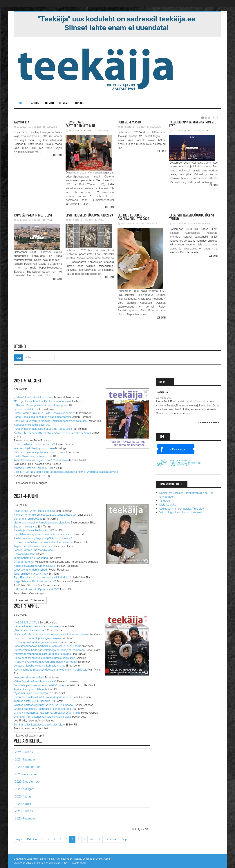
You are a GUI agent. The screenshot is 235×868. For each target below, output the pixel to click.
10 (91, 839)
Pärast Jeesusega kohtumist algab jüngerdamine (43, 416)
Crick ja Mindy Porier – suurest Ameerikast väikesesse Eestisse (51, 633)
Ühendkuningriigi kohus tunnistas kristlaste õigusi (43, 716)
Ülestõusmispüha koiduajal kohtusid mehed (40, 665)
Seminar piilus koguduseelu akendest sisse (39, 724)
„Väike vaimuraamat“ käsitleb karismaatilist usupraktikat (47, 712)
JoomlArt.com (103, 858)
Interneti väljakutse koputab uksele (34, 447)
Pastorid (103, 131)
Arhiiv (35, 103)
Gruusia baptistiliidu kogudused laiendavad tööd (42, 708)
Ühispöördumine (24, 561)
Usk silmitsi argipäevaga (28, 518)
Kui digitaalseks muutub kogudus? (34, 444)
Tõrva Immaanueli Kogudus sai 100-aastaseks (41, 459)
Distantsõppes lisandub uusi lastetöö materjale (41, 684)
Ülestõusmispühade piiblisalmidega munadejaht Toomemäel (49, 649)
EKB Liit (154, 223)
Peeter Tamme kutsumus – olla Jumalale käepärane (45, 412)
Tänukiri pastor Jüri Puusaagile (32, 700)
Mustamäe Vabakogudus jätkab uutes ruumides (42, 653)
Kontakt (64, 103)
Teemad (49, 103)
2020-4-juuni (23, 796)
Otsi (18, 357)
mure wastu (129, 123)
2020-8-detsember (27, 766)
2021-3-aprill (27, 605)
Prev (213, 117)
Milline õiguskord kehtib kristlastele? (35, 565)
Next (217, 117)
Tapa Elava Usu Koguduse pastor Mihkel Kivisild (42, 577)
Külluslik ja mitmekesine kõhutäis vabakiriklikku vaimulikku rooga (52, 432)
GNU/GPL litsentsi (70, 862)
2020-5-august (25, 788)
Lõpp (124, 839)
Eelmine (32, 839)
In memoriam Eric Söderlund (31, 557)
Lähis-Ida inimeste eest (33, 215)
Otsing (79, 103)
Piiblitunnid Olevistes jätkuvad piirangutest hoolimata (45, 661)
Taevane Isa (162, 392)
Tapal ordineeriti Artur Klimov (31, 573)
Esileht (21, 103)
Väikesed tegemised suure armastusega (38, 625)
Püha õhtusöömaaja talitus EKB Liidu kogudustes (43, 428)
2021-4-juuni (26, 496)
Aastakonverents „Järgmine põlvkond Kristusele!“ (43, 537)
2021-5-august (28, 380)
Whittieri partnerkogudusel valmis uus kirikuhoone (43, 704)
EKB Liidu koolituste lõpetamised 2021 (37, 588)
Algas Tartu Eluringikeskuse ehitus (34, 510)
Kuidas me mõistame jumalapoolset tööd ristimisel (44, 541)
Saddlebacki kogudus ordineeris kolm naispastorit (44, 534)
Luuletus (52, 127)
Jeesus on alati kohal (26, 408)
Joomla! (18, 862)
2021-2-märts (24, 751)
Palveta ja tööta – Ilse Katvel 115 (33, 530)
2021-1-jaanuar (25, 759)
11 (99, 839)
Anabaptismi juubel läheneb (30, 688)
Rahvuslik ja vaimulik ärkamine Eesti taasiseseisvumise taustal (50, 420)
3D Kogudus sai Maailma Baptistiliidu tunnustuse (43, 400)
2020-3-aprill (23, 803)
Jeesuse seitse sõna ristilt (29, 677)
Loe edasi (58, 155)
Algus (19, 839)
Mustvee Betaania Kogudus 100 (33, 467)
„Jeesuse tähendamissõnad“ (31, 569)
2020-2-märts (24, 810)
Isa (22, 123)
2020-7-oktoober (26, 773)
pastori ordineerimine (80, 124)
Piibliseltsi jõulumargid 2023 (89, 215)
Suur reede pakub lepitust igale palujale (37, 637)
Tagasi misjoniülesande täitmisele (33, 545)
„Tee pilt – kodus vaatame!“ (30, 630)
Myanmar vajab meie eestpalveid (34, 692)
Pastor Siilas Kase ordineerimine (33, 455)
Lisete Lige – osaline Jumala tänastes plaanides (42, 522)
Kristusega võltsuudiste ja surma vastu (36, 641)
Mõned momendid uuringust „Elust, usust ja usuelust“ (45, 514)
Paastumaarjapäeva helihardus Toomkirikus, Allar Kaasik (47, 645)
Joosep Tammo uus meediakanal (34, 549)
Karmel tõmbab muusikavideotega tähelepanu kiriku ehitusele (50, 669)
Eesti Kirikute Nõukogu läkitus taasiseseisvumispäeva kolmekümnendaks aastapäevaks (66, 471)
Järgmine (110, 839)
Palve (205, 131)
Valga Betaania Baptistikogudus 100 (35, 581)
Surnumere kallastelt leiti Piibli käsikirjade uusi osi (43, 696)
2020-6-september (27, 781)
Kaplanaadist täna (25, 553)
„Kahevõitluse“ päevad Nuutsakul (34, 397)
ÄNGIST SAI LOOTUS (26, 622)
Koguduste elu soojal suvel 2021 (33, 424)
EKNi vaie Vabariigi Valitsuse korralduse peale (41, 404)
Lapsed (206, 223)
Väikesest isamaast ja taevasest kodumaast (40, 451)
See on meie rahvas (26, 526)
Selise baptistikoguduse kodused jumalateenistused (45, 657)
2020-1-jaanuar (25, 818)
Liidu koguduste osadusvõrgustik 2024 (133, 217)
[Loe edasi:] (31, 482)
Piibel (101, 220)
